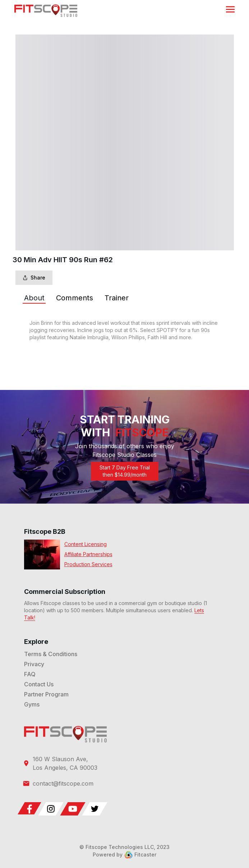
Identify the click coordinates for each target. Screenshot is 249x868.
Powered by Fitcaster (124, 855)
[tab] (34, 298)
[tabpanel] (125, 330)
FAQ (30, 674)
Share (34, 278)
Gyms (32, 704)
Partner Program (46, 694)
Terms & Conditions (51, 654)
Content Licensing (86, 544)
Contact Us (39, 684)
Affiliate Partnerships (88, 554)
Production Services (88, 564)
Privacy (34, 664)
